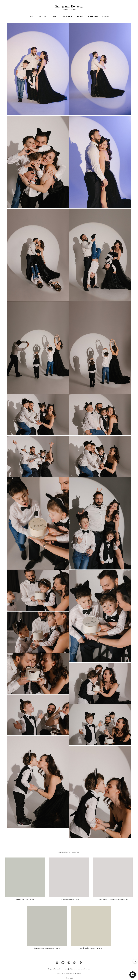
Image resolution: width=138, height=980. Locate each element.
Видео (55, 16)
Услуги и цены (67, 16)
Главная (32, 16)
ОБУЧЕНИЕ (80, 16)
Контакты (105, 16)
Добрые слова (93, 16)
